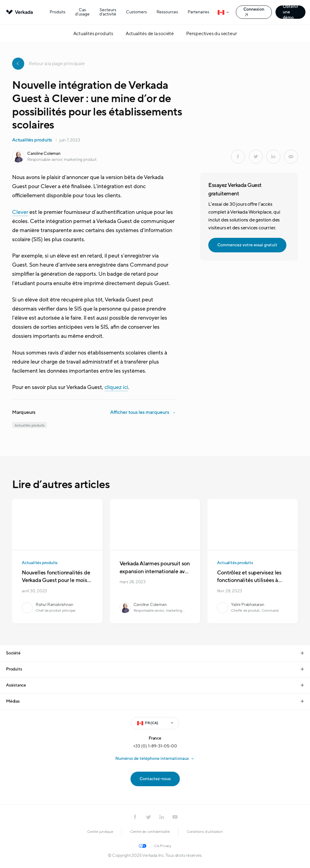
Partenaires (198, 12)
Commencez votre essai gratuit (247, 245)
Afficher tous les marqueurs (140, 412)
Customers (136, 12)
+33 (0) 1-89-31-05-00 (155, 746)
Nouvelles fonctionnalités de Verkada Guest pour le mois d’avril (56, 580)
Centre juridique (100, 832)
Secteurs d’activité (108, 12)
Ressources (167, 12)
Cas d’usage (82, 12)
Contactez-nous (155, 779)
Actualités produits (32, 140)
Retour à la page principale (48, 64)
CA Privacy (163, 846)
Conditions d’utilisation (205, 832)
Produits (58, 12)
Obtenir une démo (290, 12)
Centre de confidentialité (150, 832)
